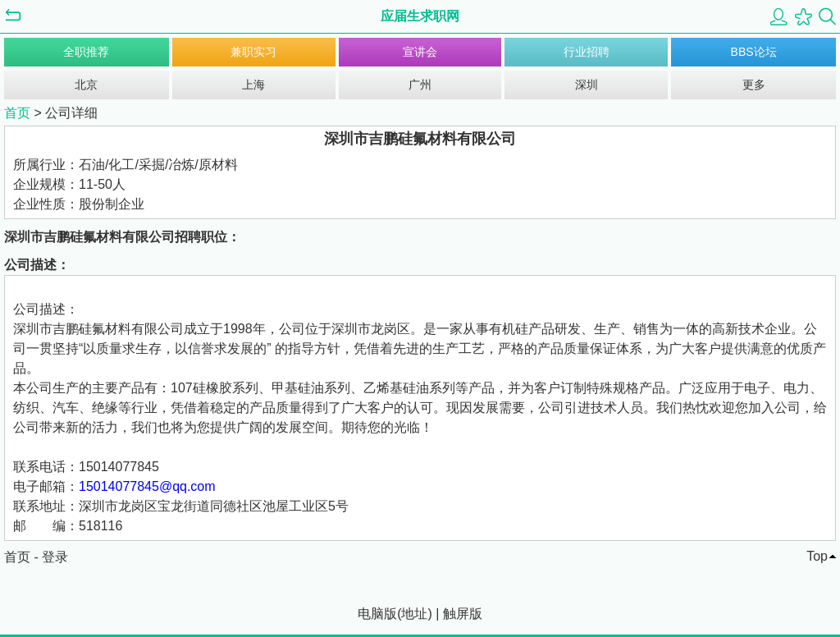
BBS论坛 (754, 52)
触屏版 (463, 614)
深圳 (587, 85)
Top (817, 556)
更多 (754, 85)
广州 (420, 85)
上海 (253, 85)
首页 (17, 113)
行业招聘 (587, 52)
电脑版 (377, 614)
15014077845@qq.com (147, 486)
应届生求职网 (420, 16)
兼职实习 (253, 52)
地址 (414, 614)
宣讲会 (420, 52)
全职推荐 (86, 52)
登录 (55, 557)
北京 (86, 85)
